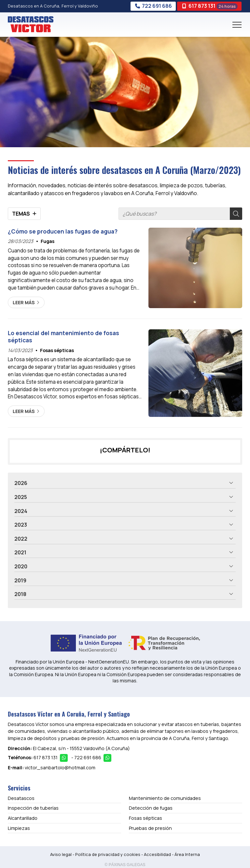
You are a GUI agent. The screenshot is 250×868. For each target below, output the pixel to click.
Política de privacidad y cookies (108, 854)
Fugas (48, 241)
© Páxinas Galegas (125, 865)
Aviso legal (61, 854)
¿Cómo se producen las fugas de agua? (63, 231)
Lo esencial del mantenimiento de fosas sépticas (63, 337)
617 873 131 (46, 757)
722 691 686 (88, 757)
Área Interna (187, 854)
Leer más (24, 302)
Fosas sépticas (57, 350)
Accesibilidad (157, 854)
